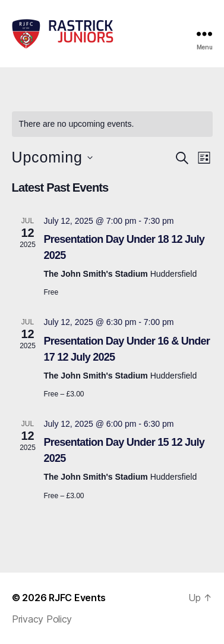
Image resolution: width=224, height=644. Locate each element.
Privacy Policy (42, 619)
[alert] (112, 124)
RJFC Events (77, 598)
